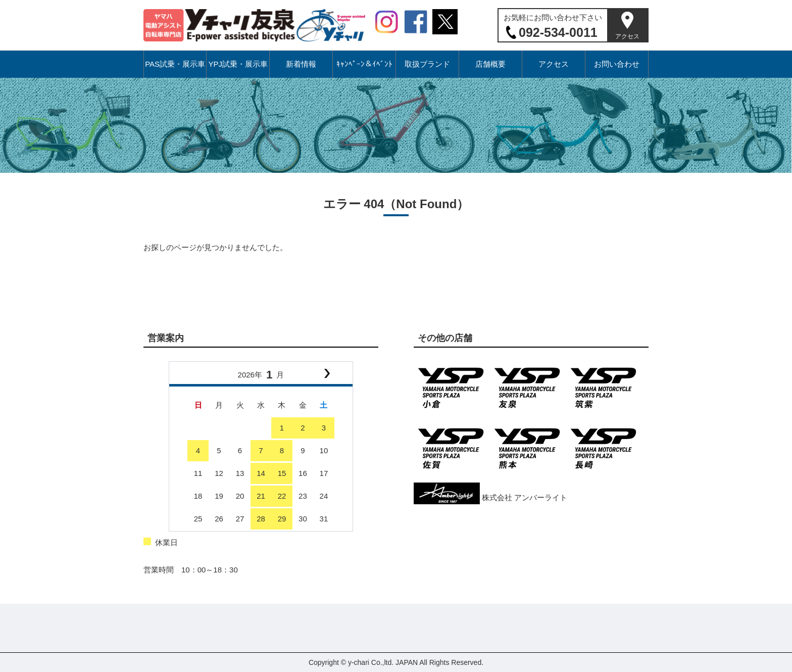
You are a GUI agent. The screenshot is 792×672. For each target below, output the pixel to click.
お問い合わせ (617, 64)
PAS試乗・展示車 (175, 64)
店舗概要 (490, 64)
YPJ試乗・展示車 (238, 64)
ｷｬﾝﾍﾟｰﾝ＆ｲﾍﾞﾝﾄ (364, 64)
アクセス (627, 36)
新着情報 (301, 64)
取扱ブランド (427, 64)
